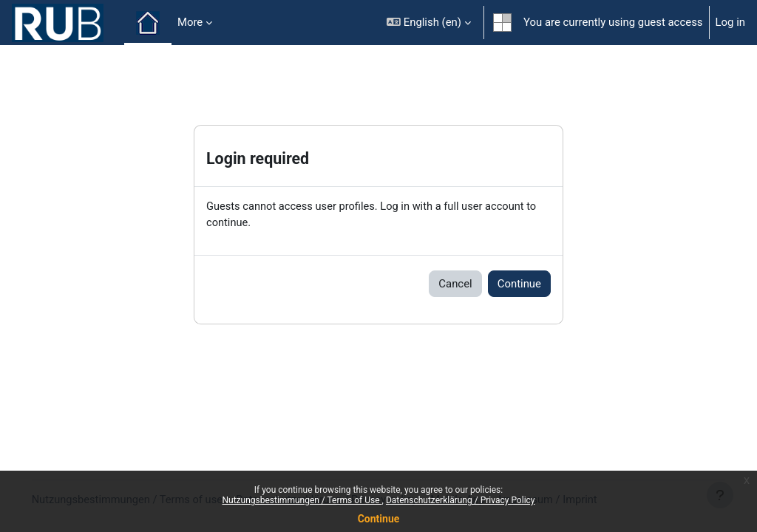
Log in (730, 22)
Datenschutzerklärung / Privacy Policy (461, 500)
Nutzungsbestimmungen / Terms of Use (302, 500)
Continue (379, 519)
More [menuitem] (190, 22)
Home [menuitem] (148, 23)
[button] (429, 23)
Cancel (455, 284)
